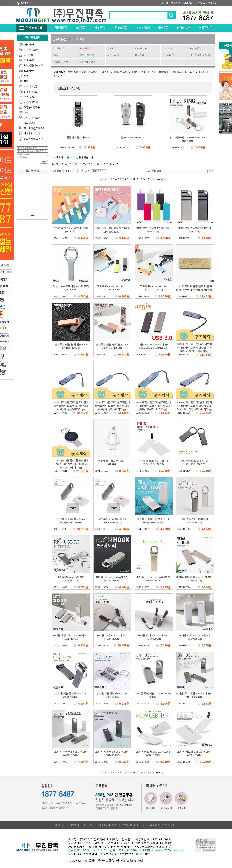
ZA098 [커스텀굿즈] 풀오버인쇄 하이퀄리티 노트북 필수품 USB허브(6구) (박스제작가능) (112, 406)
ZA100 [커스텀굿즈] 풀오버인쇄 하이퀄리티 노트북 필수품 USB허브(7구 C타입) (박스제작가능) (194, 406)
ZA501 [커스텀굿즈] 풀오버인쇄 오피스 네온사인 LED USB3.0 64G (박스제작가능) (71, 464)
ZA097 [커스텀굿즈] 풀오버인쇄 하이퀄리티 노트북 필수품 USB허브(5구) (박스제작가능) (71, 406)
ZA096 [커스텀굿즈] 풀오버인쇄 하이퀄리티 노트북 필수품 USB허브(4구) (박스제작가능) (194, 348)
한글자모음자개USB (78, 137)
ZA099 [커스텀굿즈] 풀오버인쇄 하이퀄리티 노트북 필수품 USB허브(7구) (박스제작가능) (153, 406)
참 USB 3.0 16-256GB (133, 137)
